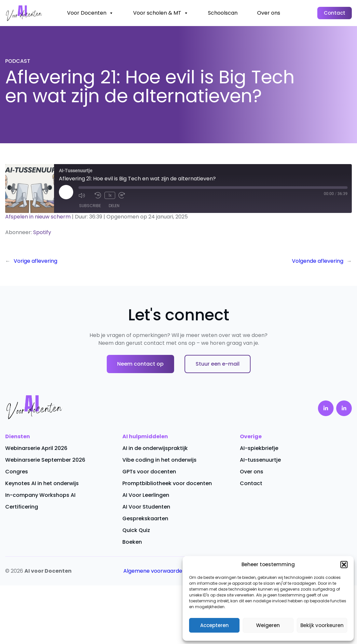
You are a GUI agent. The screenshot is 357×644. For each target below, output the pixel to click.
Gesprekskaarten (145, 518)
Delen (114, 206)
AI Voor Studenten (146, 507)
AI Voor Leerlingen (146, 495)
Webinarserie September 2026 (45, 460)
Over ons (269, 13)
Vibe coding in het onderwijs (159, 460)
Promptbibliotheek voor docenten (167, 483)
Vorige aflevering (35, 261)
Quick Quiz (136, 530)
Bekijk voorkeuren (322, 625)
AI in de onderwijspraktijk (155, 448)
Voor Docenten (90, 13)
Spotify (42, 232)
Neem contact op (140, 364)
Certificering (22, 507)
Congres (17, 472)
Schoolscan (223, 13)
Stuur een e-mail (218, 364)
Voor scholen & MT (161, 13)
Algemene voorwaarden (154, 571)
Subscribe (90, 206)
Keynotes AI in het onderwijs (42, 483)
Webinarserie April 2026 (36, 448)
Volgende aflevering (318, 261)
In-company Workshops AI (40, 495)
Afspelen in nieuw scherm (38, 217)
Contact (335, 13)
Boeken (132, 542)
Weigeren (268, 625)
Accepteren (214, 625)
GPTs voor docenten (149, 472)
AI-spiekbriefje (259, 448)
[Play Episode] (66, 192)
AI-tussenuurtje (260, 460)
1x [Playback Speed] (110, 195)
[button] (344, 565)
